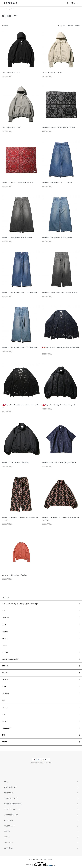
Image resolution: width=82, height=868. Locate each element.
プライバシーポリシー (12, 809)
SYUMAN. (6, 645)
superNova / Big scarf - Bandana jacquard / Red (18, 182)
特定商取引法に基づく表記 (13, 804)
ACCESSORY (7, 728)
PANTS (5, 721)
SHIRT (4, 687)
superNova (11, 9)
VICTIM (5, 611)
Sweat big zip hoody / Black (11, 72)
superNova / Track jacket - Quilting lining (16, 462)
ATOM (11, 820)
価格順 (70, 26)
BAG (4, 735)
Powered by (41, 864)
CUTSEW (5, 694)
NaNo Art (5, 652)
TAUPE (5, 638)
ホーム (4, 9)
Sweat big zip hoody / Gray (11, 127)
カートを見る (9, 842)
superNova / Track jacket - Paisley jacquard (58, 405)
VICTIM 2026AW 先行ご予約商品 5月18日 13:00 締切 (20, 604)
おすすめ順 (62, 26)
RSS (6, 820)
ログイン (7, 837)
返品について (9, 793)
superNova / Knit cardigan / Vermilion (14, 575)
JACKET (5, 680)
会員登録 (7, 831)
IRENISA (5, 631)
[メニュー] (79, 3)
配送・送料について (11, 787)
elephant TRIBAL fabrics (10, 659)
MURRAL (5, 673)
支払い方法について (11, 798)
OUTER (5, 742)
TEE (4, 700)
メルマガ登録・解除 (11, 815)
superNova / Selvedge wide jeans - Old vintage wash (20, 292)
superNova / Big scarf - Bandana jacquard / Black (58, 127)
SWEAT (5, 707)
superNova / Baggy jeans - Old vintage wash (57, 182)
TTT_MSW (6, 666)
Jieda (4, 625)
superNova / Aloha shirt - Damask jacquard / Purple (59, 462)
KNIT (4, 714)
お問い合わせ (9, 848)
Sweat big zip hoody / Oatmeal (52, 72)
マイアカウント (10, 826)
